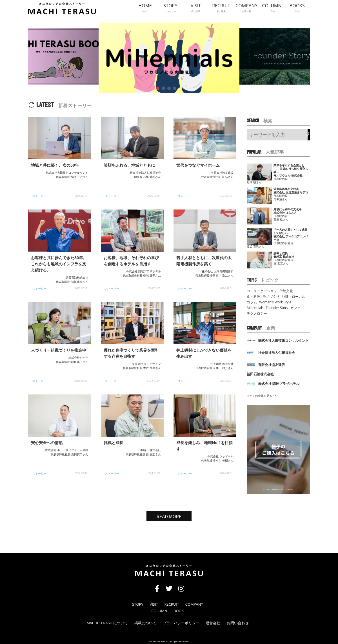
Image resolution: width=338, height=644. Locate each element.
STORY (138, 604)
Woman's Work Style (275, 302)
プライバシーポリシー (181, 623)
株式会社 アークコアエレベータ (291, 238)
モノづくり (271, 296)
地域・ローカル (293, 296)
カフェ (295, 308)
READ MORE (169, 516)
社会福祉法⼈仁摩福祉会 (145, 173)
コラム (252, 302)
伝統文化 (286, 291)
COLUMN (159, 611)
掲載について (145, 623)
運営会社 (213, 623)
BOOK (179, 611)
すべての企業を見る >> (261, 396)
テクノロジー (257, 313)
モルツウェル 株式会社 (288, 175)
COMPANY (194, 604)
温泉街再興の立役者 (286, 189)
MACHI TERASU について (107, 623)
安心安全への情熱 (47, 443)
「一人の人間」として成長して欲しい (290, 231)
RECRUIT (172, 604)
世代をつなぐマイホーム (198, 165)
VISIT (154, 604)
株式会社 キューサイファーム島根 (67, 450)
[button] (158, 88)
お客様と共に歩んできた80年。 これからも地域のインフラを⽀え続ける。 (59, 264)
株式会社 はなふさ (285, 213)
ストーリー (39, 196)
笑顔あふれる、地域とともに (129, 165)
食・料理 (253, 296)
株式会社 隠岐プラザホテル (144, 271)
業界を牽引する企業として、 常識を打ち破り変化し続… (291, 169)
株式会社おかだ (78, 358)
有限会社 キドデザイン (146, 364)
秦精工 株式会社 (151, 450)
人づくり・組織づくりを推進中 (59, 350)
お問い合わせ (238, 623)
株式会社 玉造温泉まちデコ (291, 192)
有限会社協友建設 (222, 173)
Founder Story (277, 308)
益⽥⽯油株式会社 (77, 277)
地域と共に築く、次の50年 (55, 165)
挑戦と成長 (114, 443)
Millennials (255, 308)
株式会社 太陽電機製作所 (218, 271)
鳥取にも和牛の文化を (288, 209)
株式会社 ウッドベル (220, 456)
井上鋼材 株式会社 (222, 364)
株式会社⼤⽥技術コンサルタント (67, 173)
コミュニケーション (262, 291)
